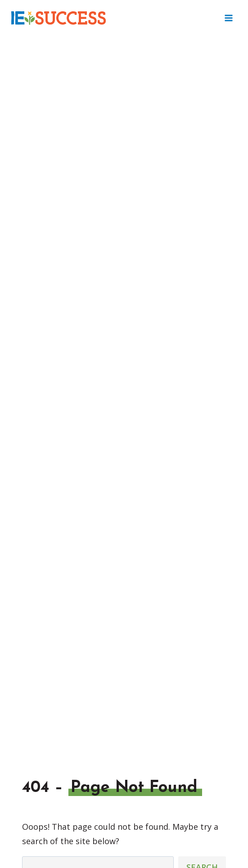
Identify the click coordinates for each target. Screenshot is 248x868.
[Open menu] (228, 18)
